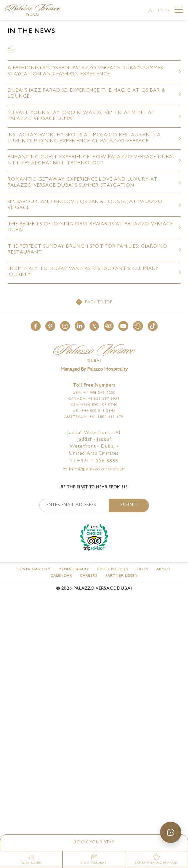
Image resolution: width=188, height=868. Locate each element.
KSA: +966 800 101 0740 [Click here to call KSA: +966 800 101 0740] (94, 405)
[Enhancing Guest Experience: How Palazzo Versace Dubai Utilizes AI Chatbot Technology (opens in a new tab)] (94, 161)
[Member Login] (150, 11)
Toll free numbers (94, 386)
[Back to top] (94, 303)
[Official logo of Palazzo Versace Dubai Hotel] (94, 353)
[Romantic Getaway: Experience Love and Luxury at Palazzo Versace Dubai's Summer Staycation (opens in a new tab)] (94, 183)
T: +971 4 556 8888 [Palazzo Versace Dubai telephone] (94, 462)
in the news (31, 32)
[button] (36, 326)
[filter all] (11, 49)
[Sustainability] (34, 570)
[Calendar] (61, 576)
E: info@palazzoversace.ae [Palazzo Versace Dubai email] (94, 470)
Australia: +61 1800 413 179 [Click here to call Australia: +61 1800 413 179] (94, 417)
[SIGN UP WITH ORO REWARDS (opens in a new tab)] (157, 859)
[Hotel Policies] (113, 570)
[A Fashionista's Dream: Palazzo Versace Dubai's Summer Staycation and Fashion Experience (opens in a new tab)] (94, 72)
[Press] (142, 570)
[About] (164, 570)
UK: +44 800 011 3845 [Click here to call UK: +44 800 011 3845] (94, 411)
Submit (129, 505)
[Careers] (89, 576)
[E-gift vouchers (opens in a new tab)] (94, 859)
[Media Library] (74, 570)
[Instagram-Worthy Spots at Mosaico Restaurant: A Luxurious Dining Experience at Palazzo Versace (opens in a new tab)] (94, 139)
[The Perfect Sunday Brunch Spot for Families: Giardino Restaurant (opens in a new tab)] (94, 250)
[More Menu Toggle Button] (179, 10)
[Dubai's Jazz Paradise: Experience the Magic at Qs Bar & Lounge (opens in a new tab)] (94, 94)
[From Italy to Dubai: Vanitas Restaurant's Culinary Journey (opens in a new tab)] (94, 272)
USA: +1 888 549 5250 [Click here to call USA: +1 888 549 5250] (94, 393)
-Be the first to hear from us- (94, 488)
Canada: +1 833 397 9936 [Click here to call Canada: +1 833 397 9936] (94, 399)
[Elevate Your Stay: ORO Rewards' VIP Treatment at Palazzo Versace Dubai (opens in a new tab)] (94, 116)
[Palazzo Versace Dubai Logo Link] (36, 11)
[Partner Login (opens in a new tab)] (122, 576)
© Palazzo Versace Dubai (94, 589)
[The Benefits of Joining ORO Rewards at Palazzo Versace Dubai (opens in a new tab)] (94, 228)
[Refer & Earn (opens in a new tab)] (31, 859)
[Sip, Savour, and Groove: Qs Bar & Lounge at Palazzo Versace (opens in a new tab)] (94, 205)
